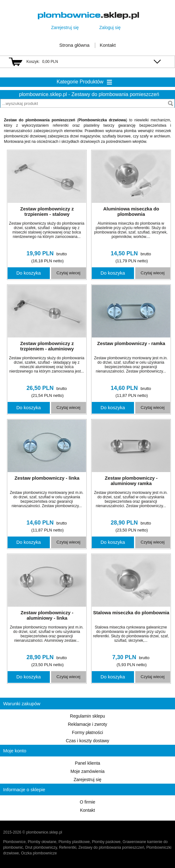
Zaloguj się (110, 27)
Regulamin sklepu (87, 716)
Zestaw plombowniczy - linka (47, 478)
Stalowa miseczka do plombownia (131, 613)
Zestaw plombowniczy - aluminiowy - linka (47, 615)
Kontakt (108, 45)
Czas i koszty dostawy (88, 741)
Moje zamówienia (87, 771)
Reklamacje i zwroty (87, 724)
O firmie (87, 802)
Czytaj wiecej (68, 273)
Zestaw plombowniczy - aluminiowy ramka (131, 481)
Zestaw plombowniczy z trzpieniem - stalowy (47, 211)
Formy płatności (87, 732)
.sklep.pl (88, 15)
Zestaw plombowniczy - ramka (131, 343)
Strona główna (74, 45)
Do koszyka (29, 273)
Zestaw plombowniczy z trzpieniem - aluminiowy (47, 346)
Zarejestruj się (65, 27)
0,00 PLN (50, 62)
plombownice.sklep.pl (43, 94)
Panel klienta (87, 763)
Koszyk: (33, 62)
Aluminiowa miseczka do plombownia (131, 211)
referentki (61, 125)
